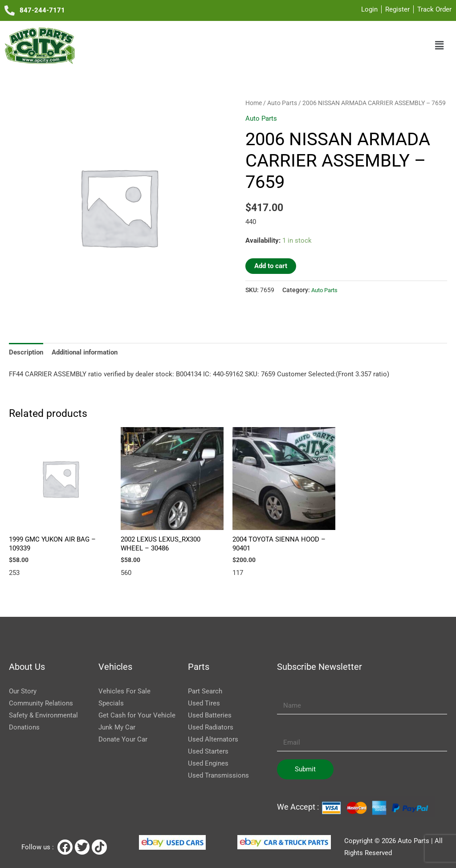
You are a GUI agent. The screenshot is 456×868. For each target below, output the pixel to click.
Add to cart (271, 266)
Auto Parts (282, 103)
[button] (440, 46)
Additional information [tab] (85, 352)
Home (254, 103)
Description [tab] (26, 352)
